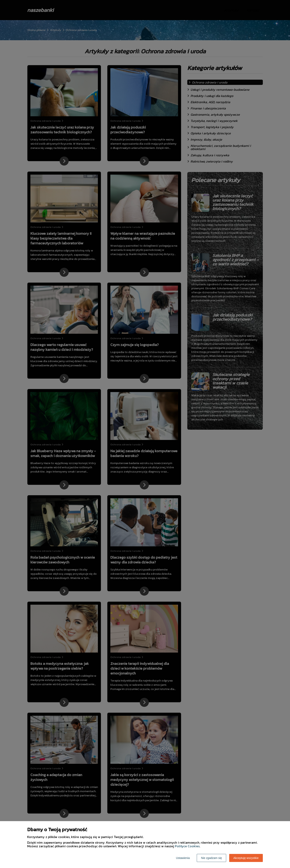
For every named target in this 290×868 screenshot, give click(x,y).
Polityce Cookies (187, 846)
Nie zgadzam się (211, 858)
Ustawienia (183, 858)
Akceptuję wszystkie (246, 858)
